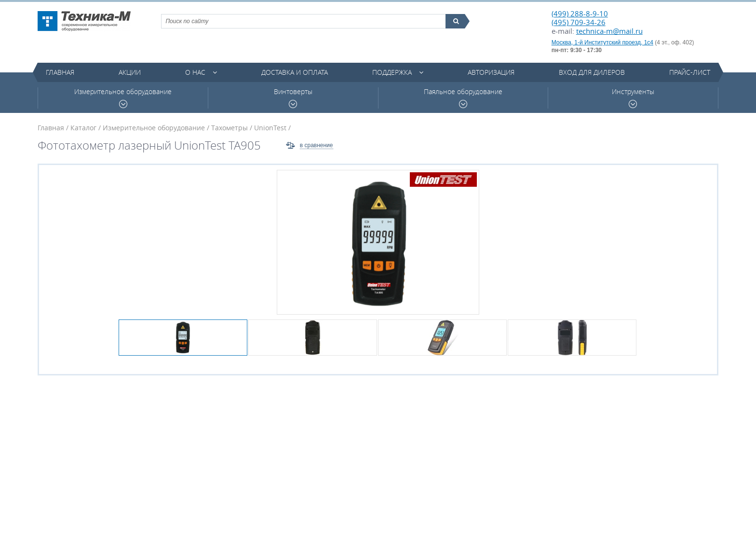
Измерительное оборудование (123, 98)
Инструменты (633, 98)
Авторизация (491, 72)
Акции (130, 72)
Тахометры (229, 128)
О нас (195, 72)
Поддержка (392, 72)
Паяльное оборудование (463, 98)
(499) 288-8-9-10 (580, 14)
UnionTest (270, 128)
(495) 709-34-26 (579, 22)
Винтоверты (293, 98)
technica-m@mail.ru (609, 31)
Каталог (83, 128)
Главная (60, 72)
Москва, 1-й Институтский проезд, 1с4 (602, 42)
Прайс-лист (690, 72)
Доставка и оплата (295, 72)
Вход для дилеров (592, 72)
